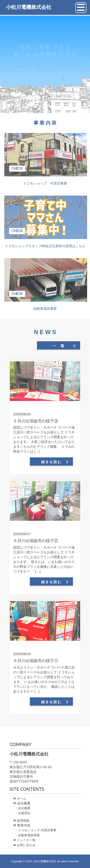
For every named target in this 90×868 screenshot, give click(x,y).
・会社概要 (22, 808)
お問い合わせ (24, 845)
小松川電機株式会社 (29, 7)
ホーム (20, 799)
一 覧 (59, 346)
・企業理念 (22, 813)
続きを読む (51, 462)
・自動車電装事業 (27, 835)
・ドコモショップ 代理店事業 (35, 830)
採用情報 (21, 821)
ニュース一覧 (24, 840)
